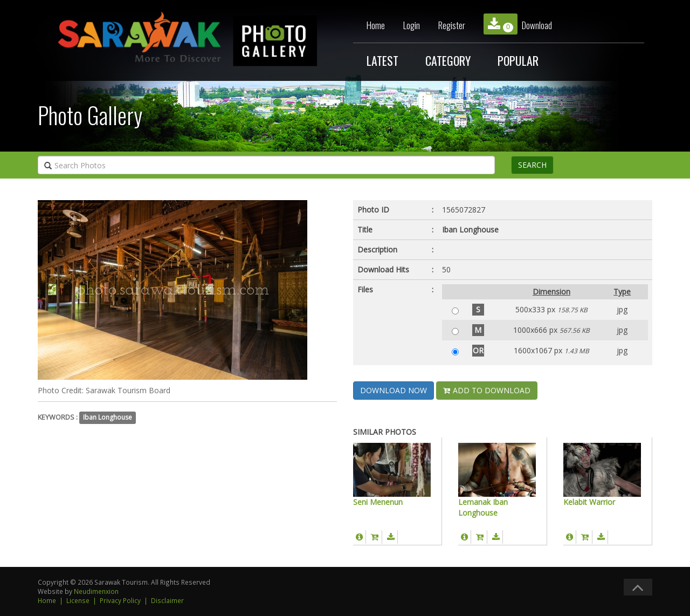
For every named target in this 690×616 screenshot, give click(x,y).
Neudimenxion (96, 591)
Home (376, 25)
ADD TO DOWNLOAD (487, 390)
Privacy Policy (120, 600)
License (78, 600)
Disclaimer (167, 600)
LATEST (382, 60)
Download (518, 24)
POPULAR (518, 60)
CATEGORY (448, 60)
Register (452, 25)
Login (412, 25)
